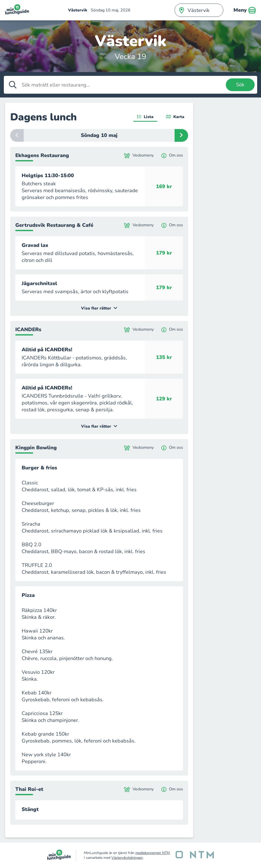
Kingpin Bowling (36, 448)
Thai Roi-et (29, 789)
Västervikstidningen (127, 858)
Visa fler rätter (99, 308)
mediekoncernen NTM (153, 853)
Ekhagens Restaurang (42, 155)
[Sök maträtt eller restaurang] (122, 85)
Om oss (172, 155)
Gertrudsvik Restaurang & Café (54, 225)
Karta (175, 117)
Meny (245, 10)
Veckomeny (139, 155)
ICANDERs (28, 330)
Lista (145, 117)
